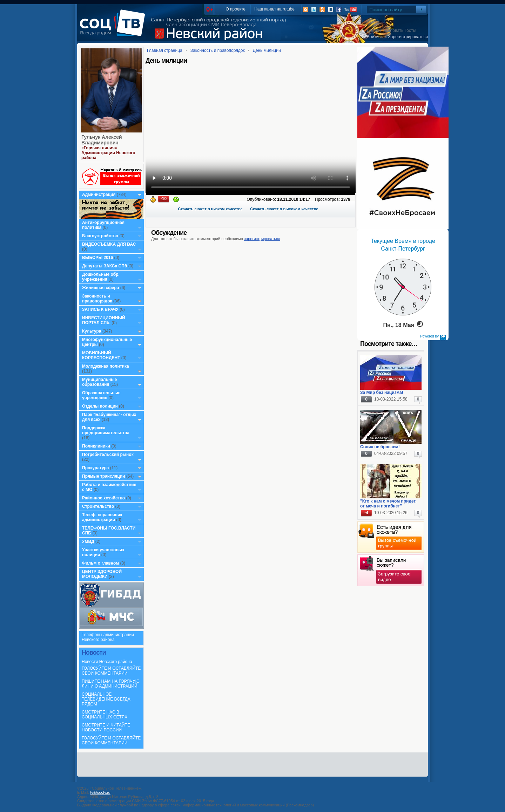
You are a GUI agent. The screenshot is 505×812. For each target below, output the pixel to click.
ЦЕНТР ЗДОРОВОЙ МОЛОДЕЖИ (102, 574)
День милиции (267, 50)
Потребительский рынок (108, 455)
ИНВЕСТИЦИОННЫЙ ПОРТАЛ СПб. (104, 320)
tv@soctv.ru (100, 792)
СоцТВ (114, 28)
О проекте (235, 9)
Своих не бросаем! (380, 447)
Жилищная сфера (100, 288)
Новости (94, 653)
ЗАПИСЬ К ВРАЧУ (100, 309)
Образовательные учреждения (101, 395)
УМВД (88, 541)
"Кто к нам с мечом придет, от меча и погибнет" (388, 504)
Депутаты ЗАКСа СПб (105, 266)
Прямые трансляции (104, 476)
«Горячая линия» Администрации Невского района (108, 153)
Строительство (98, 506)
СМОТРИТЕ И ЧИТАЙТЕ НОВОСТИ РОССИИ (106, 728)
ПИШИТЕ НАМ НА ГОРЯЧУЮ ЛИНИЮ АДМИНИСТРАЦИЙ (111, 684)
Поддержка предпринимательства (106, 430)
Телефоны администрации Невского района (108, 637)
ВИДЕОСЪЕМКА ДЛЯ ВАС (109, 244)
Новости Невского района (107, 662)
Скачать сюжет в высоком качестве (284, 209)
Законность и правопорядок (97, 299)
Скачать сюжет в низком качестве (210, 209)
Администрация (99, 195)
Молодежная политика (106, 366)
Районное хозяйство (103, 498)
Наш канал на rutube (274, 9)
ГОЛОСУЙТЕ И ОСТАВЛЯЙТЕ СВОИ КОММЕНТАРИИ (111, 671)
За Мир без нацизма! (382, 393)
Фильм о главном (100, 563)
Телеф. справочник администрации (102, 517)
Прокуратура (96, 468)
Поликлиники (96, 446)
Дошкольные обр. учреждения (101, 277)
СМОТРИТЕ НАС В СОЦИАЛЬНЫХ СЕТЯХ (105, 715)
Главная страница (165, 50)
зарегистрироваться (262, 239)
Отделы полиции (100, 406)
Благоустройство (101, 236)
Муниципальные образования (99, 382)
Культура (92, 331)
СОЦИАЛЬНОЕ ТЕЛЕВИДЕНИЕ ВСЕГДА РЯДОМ (106, 699)
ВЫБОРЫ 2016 (97, 258)
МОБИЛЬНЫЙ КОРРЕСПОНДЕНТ (102, 355)
